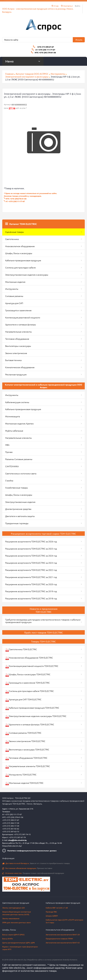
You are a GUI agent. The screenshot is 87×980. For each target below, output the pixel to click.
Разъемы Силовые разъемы (19, 459)
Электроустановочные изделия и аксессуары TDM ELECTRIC (36, 717)
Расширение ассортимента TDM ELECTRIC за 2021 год (31, 577)
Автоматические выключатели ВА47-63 (63, 943)
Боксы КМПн (8, 939)
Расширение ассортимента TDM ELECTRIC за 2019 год (31, 591)
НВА (7, 445)
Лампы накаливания (11, 918)
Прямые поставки (27, 868)
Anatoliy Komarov (70, 960)
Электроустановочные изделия (20, 502)
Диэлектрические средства (18, 509)
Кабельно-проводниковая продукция (23, 260)
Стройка (9, 480)
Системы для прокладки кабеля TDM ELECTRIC (30, 692)
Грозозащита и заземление (18, 310)
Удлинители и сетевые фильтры (21, 324)
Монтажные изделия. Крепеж (19, 423)
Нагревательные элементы (18, 332)
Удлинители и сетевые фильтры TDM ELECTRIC (30, 725)
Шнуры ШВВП (52, 916)
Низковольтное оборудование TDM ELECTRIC (29, 658)
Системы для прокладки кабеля (20, 268)
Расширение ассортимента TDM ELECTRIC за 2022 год (31, 570)
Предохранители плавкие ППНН (59, 939)
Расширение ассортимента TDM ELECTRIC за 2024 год (31, 556)
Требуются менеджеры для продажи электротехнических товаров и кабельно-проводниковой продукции (43, 621)
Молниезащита (13, 416)
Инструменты (58, 74)
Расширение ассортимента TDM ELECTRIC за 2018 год (31, 598)
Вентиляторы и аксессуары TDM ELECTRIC (27, 750)
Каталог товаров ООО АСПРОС (32, 74)
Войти (78, 6)
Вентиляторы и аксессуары (18, 346)
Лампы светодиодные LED (14, 908)
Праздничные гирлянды (17, 523)
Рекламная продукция (16, 374)
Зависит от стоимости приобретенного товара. (36, 863)
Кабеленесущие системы (17, 402)
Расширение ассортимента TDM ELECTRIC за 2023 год (31, 563)
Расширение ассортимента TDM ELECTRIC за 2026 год (31, 541)
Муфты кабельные (14, 431)
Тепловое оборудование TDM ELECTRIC (26, 758)
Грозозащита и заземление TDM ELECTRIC (28, 683)
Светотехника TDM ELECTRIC (21, 650)
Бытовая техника (13, 360)
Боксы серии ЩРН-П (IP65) (13, 935)
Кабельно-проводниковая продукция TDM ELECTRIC (32, 708)
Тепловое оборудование (17, 339)
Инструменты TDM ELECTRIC (21, 775)
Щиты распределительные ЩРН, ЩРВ (18, 943)
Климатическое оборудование (20, 367)
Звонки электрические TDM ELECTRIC (25, 742)
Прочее (9, 452)
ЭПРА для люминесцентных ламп (16, 922)
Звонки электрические (16, 353)
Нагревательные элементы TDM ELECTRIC (28, 767)
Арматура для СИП (14, 303)
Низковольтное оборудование (20, 246)
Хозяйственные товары (17, 488)
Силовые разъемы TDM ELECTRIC (23, 733)
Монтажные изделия (15, 282)
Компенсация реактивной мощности (23, 317)
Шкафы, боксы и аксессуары (19, 253)
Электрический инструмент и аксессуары (27, 77)
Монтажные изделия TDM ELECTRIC (24, 783)
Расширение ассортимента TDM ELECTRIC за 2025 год (31, 549)
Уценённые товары (14, 232)
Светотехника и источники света (21, 473)
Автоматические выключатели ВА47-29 (63, 935)
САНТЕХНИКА (12, 466)
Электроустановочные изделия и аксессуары (27, 275)
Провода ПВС (51, 912)
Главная (10, 74)
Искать (79, 40)
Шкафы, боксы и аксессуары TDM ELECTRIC (28, 675)
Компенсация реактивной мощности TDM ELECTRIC (32, 666)
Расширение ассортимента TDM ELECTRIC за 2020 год (31, 584)
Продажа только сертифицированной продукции (33, 873)
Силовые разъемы (14, 296)
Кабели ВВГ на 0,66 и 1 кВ (57, 908)
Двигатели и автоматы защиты (20, 516)
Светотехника (12, 239)
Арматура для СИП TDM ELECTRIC (23, 700)
